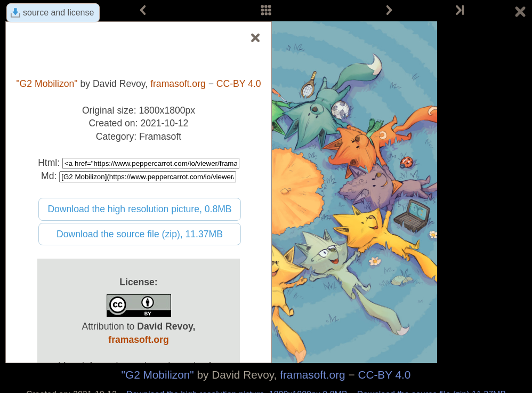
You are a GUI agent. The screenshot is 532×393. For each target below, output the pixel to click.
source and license (58, 13)
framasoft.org (313, 375)
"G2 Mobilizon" (158, 375)
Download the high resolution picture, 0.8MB (139, 209)
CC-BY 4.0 (384, 375)
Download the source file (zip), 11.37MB (140, 234)
